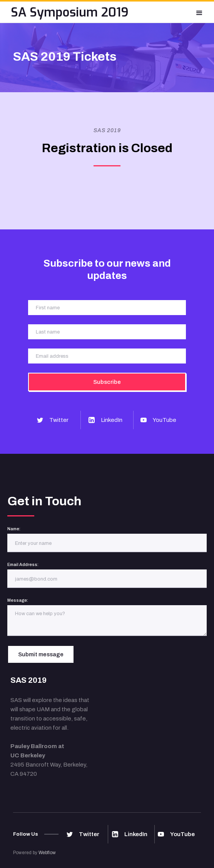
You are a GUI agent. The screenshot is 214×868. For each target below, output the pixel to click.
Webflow (47, 853)
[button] (199, 12)
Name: (14, 529)
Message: (18, 600)
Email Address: (23, 564)
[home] (70, 12)
